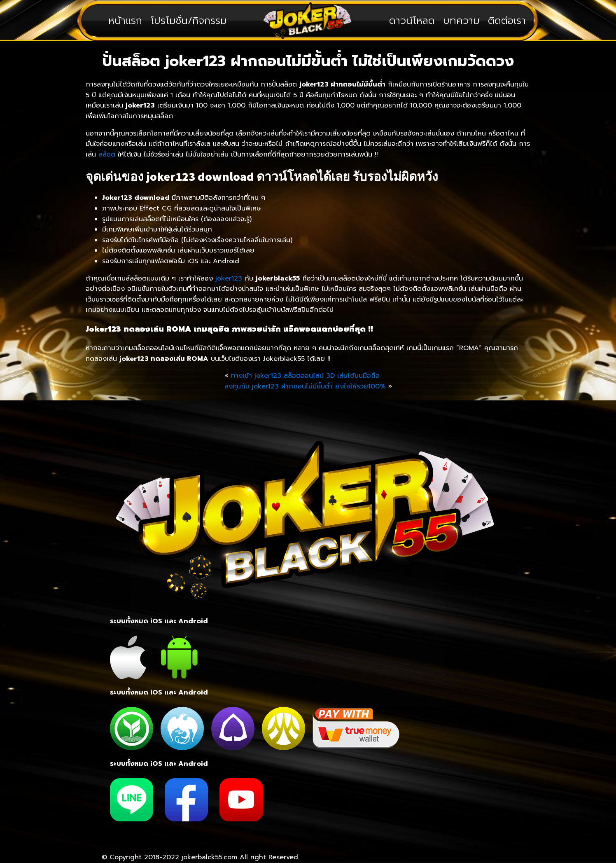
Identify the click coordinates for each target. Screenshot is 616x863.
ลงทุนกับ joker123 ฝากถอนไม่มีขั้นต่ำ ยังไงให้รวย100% (305, 386)
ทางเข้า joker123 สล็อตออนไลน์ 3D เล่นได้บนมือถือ (305, 376)
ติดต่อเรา (507, 21)
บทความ (461, 21)
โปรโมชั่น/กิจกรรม (189, 21)
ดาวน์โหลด (412, 21)
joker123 (229, 278)
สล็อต (106, 154)
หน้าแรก (125, 21)
